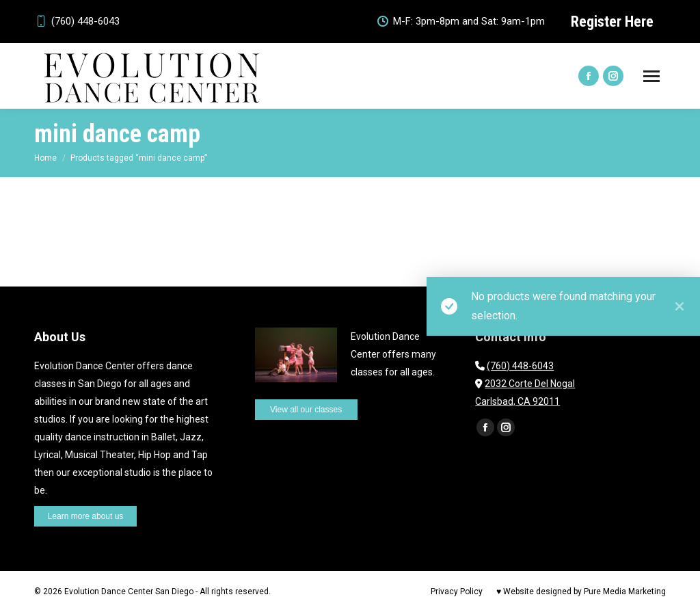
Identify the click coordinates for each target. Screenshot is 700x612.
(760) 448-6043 (77, 22)
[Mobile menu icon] (651, 76)
